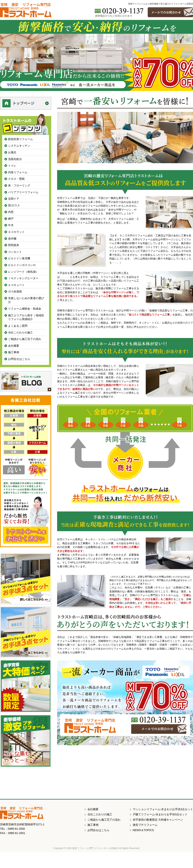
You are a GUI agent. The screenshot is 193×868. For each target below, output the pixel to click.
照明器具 (14, 245)
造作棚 (12, 239)
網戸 (11, 219)
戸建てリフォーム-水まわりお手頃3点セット (160, 814)
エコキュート (16, 285)
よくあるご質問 (18, 326)
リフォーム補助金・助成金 (25, 309)
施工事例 (14, 352)
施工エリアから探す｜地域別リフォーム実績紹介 (26, 317)
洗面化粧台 (15, 159)
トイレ (12, 166)
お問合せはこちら (19, 359)
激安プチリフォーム (145, 825)
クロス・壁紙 (16, 179)
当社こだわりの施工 (20, 332)
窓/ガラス (14, 205)
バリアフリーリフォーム (23, 192)
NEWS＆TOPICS (143, 830)
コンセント (15, 252)
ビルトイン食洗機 (19, 258)
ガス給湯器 (15, 291)
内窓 (11, 212)
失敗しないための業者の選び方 (26, 300)
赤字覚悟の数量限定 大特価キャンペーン (158, 820)
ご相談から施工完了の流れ (25, 339)
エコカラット (16, 232)
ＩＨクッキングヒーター (23, 278)
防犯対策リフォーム (20, 139)
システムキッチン (19, 146)
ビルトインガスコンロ (22, 265)
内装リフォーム (18, 172)
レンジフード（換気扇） (23, 272)
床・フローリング (19, 185)
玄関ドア (14, 199)
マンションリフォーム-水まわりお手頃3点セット (163, 809)
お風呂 (12, 152)
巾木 (11, 225)
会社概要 (14, 346)
